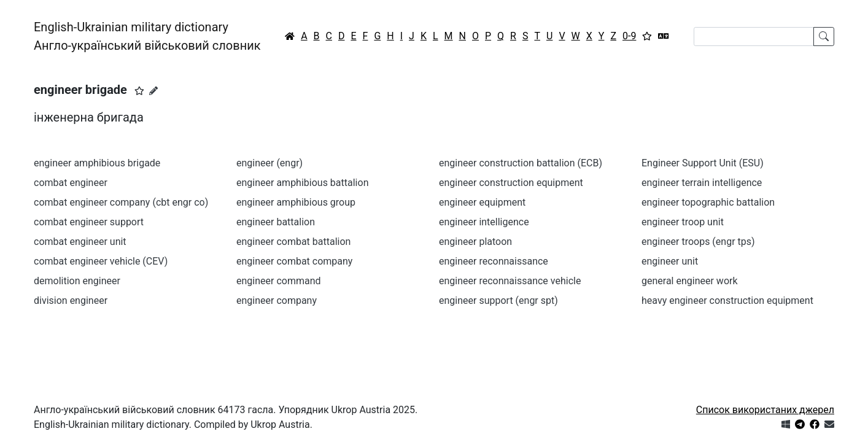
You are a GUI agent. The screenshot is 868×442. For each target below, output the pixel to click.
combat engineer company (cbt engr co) (121, 202)
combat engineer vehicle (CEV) (101, 261)
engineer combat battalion (293, 242)
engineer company (277, 300)
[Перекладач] (664, 36)
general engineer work (690, 281)
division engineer (71, 300)
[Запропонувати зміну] (153, 91)
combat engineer (71, 183)
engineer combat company (294, 261)
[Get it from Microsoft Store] (786, 425)
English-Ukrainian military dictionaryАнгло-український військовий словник (147, 36)
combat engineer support (89, 222)
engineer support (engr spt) (498, 300)
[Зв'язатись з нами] (829, 425)
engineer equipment (482, 202)
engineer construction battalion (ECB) (521, 163)
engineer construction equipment (511, 183)
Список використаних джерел (765, 410)
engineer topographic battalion (708, 202)
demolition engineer (77, 281)
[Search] (754, 37)
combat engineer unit (80, 242)
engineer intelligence (484, 222)
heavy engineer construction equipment (727, 300)
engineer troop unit (683, 222)
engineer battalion (276, 222)
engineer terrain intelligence (702, 183)
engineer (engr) (269, 163)
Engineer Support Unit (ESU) (703, 163)
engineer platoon (475, 242)
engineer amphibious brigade (97, 163)
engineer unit (670, 261)
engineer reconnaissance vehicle (510, 281)
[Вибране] (647, 36)
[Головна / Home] (290, 36)
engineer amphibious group (296, 202)
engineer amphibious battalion (302, 183)
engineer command (279, 281)
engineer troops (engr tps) (698, 242)
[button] (139, 91)
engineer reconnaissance (494, 261)
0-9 (629, 36)
